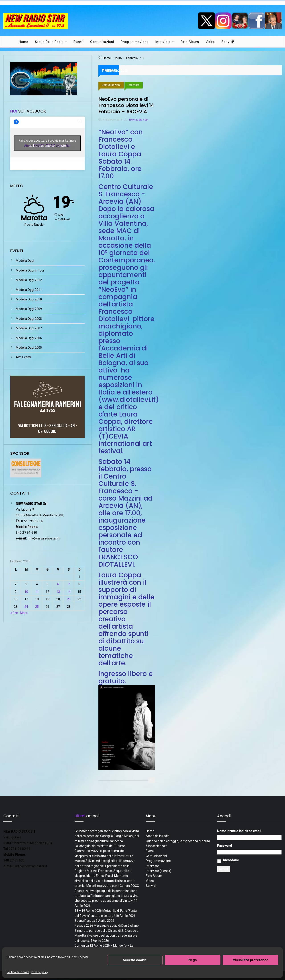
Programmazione (135, 42)
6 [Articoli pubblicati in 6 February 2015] (58, 585)
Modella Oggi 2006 (29, 338)
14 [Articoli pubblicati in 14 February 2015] (69, 592)
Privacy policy (40, 972)
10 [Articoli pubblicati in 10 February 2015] (26, 592)
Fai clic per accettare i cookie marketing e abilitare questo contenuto (47, 144)
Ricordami (231, 861)
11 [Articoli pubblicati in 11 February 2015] (37, 592)
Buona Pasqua (85, 921)
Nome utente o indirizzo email (239, 831)
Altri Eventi (23, 358)
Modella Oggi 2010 (29, 300)
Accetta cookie (135, 960)
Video (210, 42)
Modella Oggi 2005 (29, 348)
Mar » (24, 613)
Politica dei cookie (18, 972)
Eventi (78, 42)
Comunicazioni (102, 42)
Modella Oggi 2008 (29, 319)
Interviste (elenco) (159, 871)
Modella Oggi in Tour (30, 271)
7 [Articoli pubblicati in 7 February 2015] (69, 585)
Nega (193, 960)
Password (225, 846)
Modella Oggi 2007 (29, 328)
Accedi (224, 869)
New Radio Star (136, 120)
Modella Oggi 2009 (29, 309)
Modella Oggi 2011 (29, 290)
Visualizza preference (251, 960)
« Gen (14, 613)
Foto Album (190, 42)
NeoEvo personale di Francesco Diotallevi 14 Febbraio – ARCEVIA (126, 106)
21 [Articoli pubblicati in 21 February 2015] (69, 599)
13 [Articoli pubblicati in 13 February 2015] (58, 592)
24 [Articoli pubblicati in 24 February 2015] (26, 607)
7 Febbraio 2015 (112, 120)
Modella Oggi (25, 261)
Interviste (165, 42)
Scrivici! (228, 42)
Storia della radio (51, 42)
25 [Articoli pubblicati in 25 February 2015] (37, 607)
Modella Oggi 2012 (29, 280)
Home (24, 42)
